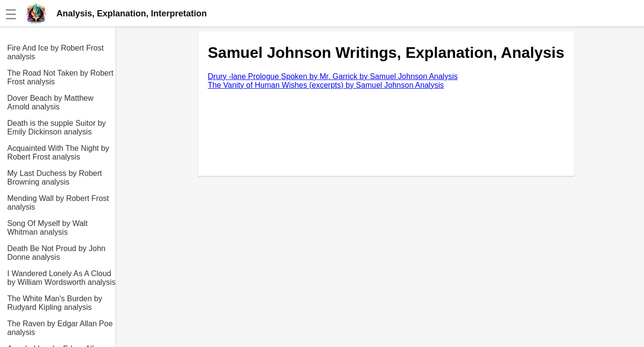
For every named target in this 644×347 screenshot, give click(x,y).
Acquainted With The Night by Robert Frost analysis (58, 153)
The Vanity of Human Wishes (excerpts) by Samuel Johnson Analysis (326, 85)
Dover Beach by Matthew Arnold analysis (50, 102)
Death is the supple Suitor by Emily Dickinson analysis (57, 127)
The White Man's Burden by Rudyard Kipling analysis (55, 303)
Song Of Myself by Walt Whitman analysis (47, 228)
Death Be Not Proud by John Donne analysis (56, 253)
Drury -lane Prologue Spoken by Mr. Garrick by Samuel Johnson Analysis (333, 76)
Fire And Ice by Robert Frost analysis (55, 52)
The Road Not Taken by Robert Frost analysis (60, 77)
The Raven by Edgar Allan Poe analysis (60, 328)
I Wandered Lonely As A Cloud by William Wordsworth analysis (61, 278)
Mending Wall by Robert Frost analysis (58, 203)
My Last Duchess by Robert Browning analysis (55, 178)
